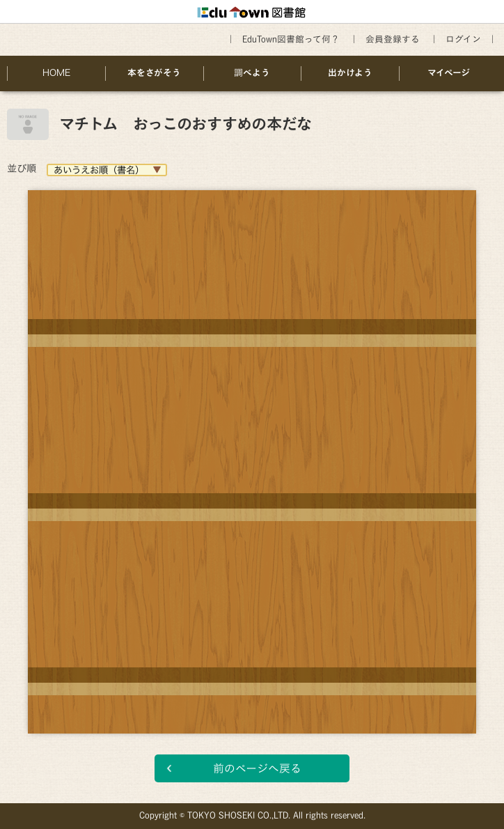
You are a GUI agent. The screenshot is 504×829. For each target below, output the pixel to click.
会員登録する (393, 39)
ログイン (463, 39)
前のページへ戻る (257, 768)
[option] (252, 451)
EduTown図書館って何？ (291, 39)
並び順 (22, 168)
